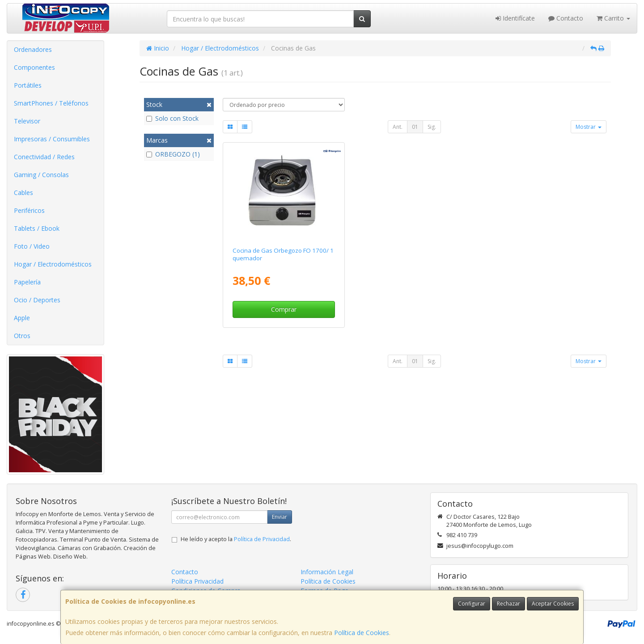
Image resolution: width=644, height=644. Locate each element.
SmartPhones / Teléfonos (51, 103)
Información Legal (327, 572)
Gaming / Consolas (41, 175)
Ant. (398, 127)
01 (415, 127)
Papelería (27, 282)
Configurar (472, 604)
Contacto (566, 18)
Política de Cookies (362, 633)
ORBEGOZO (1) (173, 154)
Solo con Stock (172, 118)
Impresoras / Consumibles (52, 139)
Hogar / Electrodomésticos (53, 264)
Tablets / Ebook (37, 228)
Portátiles (28, 85)
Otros (22, 336)
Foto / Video (32, 246)
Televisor (27, 121)
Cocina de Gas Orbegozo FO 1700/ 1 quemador (283, 254)
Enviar (280, 517)
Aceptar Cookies (553, 604)
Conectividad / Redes (44, 157)
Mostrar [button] (589, 127)
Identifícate (515, 18)
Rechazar (508, 604)
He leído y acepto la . (236, 539)
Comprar (284, 309)
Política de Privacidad (262, 539)
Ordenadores (33, 49)
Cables (23, 193)
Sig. (432, 127)
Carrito (613, 18)
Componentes (34, 67)
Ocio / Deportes (37, 300)
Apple (22, 318)
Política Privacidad (197, 581)
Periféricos (29, 210)
